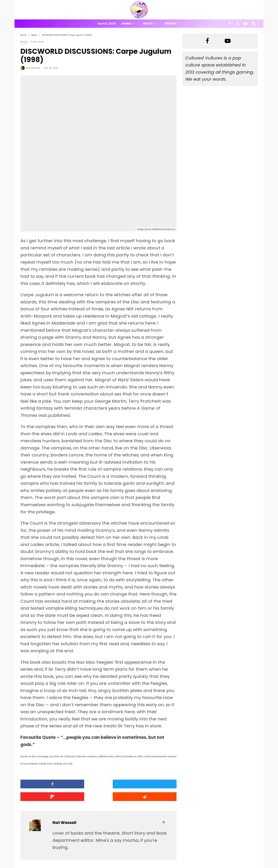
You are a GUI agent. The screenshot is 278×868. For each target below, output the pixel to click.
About (148, 24)
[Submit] (158, 740)
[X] (237, 24)
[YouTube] (246, 24)
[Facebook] (230, 24)
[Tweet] (79, 740)
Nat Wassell (33, 68)
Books (24, 42)
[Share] (39, 740)
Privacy (170, 24)
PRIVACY (61, 866)
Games (126, 24)
